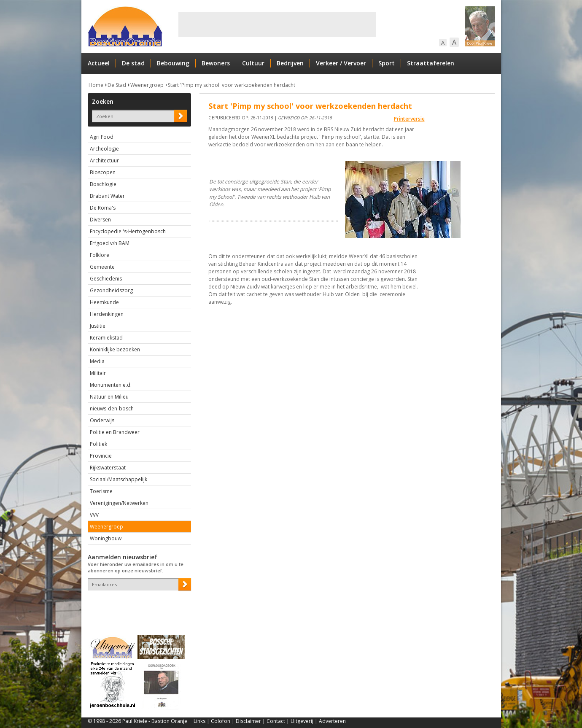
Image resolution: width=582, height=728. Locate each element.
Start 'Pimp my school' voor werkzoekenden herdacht (232, 85)
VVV (94, 515)
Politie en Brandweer (115, 432)
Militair (98, 373)
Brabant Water (107, 196)
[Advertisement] (277, 24)
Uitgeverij (302, 721)
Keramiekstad (106, 338)
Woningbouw (106, 538)
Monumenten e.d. (111, 385)
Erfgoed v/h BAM (110, 243)
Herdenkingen (107, 314)
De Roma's (103, 208)
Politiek (98, 444)
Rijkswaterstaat (108, 468)
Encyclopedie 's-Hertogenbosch (128, 231)
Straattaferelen (431, 63)
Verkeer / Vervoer (341, 63)
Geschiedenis (106, 279)
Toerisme (101, 491)
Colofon (221, 721)
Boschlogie (103, 184)
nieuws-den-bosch (112, 408)
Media (97, 361)
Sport (387, 63)
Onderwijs (102, 420)
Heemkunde (104, 302)
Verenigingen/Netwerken (119, 503)
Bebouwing (173, 63)
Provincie (101, 456)
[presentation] (137, 605)
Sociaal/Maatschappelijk (119, 479)
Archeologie (104, 149)
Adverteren (332, 721)
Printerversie (409, 119)
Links (199, 721)
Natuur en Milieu (109, 397)
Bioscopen (103, 172)
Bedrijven (290, 63)
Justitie (98, 326)
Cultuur (253, 63)
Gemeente (102, 267)
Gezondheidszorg (111, 290)
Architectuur (104, 160)
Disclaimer (248, 721)
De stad (133, 63)
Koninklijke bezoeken (115, 349)
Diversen (100, 220)
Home (96, 85)
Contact (276, 721)
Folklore (100, 255)
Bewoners (216, 63)
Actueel (99, 63)
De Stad (117, 85)
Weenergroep (147, 85)
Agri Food (102, 137)
